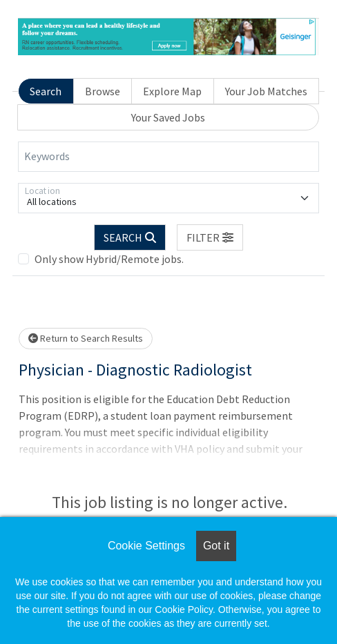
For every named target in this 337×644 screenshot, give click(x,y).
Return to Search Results (86, 338)
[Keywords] (168, 157)
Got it (216, 546)
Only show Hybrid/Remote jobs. (109, 259)
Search (46, 91)
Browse (103, 91)
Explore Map (172, 91)
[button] (210, 237)
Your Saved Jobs (168, 117)
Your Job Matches (266, 91)
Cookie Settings (146, 546)
